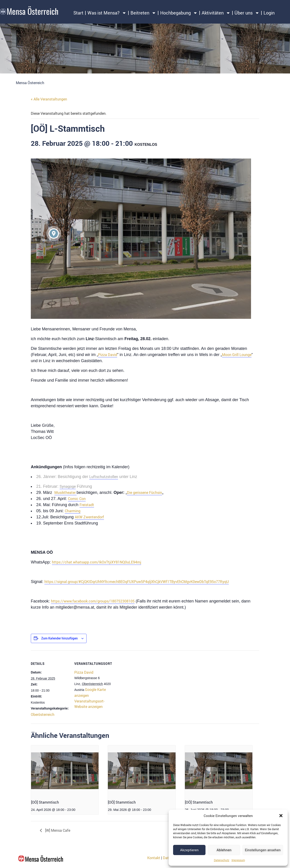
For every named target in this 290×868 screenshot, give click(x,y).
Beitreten (143, 13)
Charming (73, 511)
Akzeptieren (189, 850)
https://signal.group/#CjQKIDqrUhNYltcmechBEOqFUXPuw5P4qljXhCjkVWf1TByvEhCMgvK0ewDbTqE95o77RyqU (137, 582)
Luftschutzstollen (104, 477)
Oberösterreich (43, 714)
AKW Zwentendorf (89, 517)
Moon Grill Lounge (237, 355)
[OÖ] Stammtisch (45, 802)
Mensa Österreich (30, 83)
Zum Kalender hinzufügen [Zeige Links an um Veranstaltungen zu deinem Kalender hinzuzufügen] (59, 638)
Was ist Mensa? (107, 13)
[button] (281, 816)
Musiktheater (65, 493)
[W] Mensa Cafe (57, 830)
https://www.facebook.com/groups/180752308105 (93, 601)
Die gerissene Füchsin (144, 493)
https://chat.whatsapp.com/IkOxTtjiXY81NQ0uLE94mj (97, 562)
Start (78, 13)
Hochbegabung (179, 13)
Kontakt (154, 858)
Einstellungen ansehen (263, 850)
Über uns (247, 13)
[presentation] (65, 771)
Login (269, 13)
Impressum (238, 860)
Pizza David (108, 355)
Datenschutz (222, 860)
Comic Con (77, 499)
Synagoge (68, 486)
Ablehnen (224, 850)
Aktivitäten (216, 13)
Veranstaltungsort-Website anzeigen (89, 704)
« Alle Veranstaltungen (49, 99)
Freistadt (87, 505)
